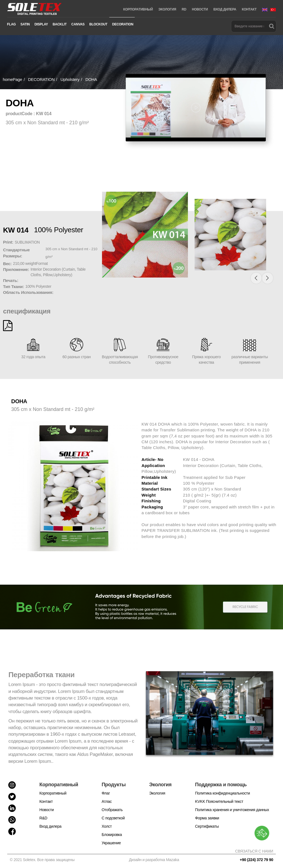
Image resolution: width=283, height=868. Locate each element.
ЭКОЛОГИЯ (167, 9)
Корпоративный (53, 793)
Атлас (107, 801)
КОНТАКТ (249, 9)
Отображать (112, 810)
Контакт (46, 801)
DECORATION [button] (123, 24)
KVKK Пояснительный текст (219, 801)
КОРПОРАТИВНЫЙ (138, 9)
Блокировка (112, 835)
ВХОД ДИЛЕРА (225, 9)
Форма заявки (207, 818)
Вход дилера (50, 826)
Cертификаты (207, 826)
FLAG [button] (11, 24)
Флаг (106, 793)
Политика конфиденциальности (222, 793)
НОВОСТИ (200, 9)
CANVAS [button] (78, 24)
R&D (43, 818)
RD (184, 9)
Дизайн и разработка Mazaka (154, 860)
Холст (107, 826)
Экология (157, 793)
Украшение (111, 843)
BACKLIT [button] (60, 24)
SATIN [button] (25, 24)
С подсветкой (113, 818)
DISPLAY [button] (41, 24)
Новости (46, 810)
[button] (261, 277)
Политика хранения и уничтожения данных (232, 810)
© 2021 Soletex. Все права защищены (43, 860)
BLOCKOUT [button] (98, 24)
